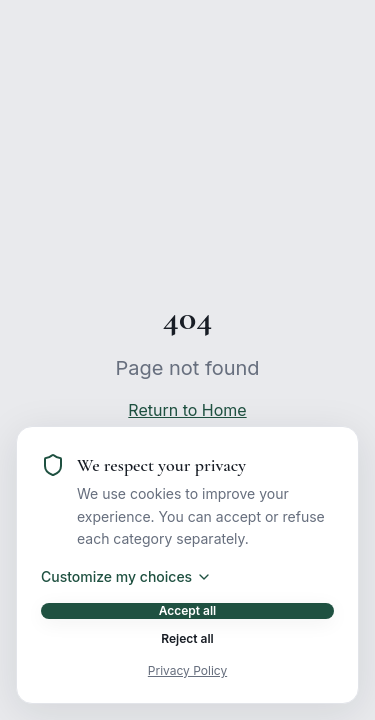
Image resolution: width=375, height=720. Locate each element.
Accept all (188, 610)
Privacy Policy (187, 670)
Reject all (187, 638)
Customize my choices (126, 576)
